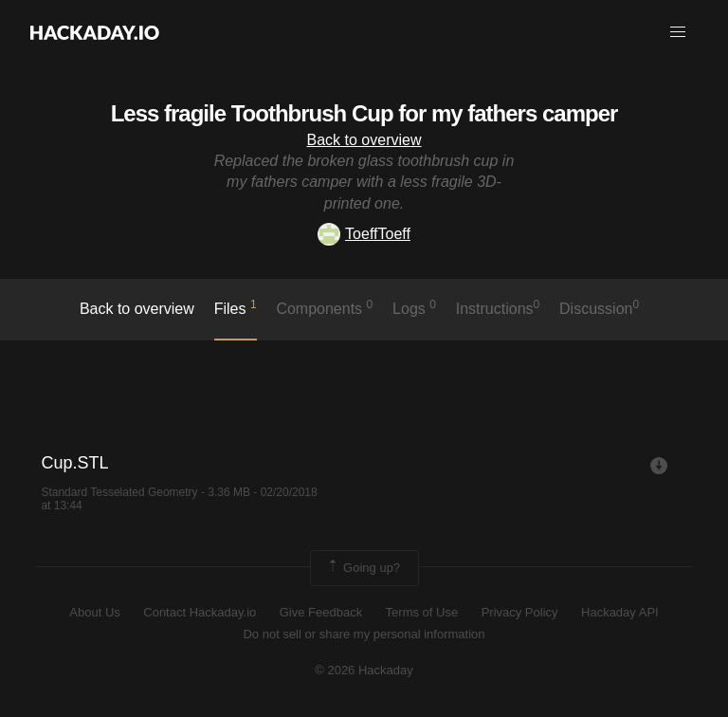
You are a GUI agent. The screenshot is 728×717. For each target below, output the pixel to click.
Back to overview (364, 140)
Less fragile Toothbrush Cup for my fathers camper (364, 113)
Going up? (363, 568)
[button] (678, 32)
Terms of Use (422, 612)
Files (236, 307)
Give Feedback (321, 612)
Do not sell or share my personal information (364, 634)
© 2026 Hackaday (364, 670)
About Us (94, 612)
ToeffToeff (364, 234)
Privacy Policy (520, 612)
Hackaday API (620, 612)
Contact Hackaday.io (200, 612)
